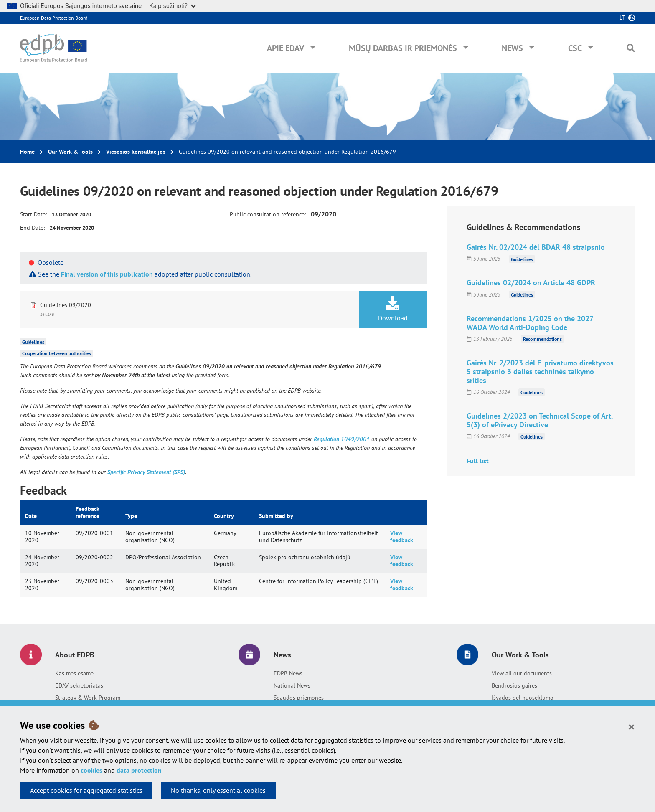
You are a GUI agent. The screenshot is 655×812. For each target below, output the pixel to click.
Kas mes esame (74, 673)
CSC (575, 48)
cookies (91, 770)
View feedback (402, 537)
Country (224, 516)
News (512, 48)
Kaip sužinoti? (173, 6)
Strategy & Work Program (88, 698)
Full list (478, 461)
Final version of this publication (107, 274)
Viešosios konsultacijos (136, 152)
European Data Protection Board (54, 18)
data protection (139, 770)
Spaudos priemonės (299, 698)
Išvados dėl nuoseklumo (523, 698)
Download (393, 309)
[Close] (631, 726)
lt (622, 18)
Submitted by (276, 516)
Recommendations (542, 339)
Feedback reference (88, 512)
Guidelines (33, 341)
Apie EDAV (286, 48)
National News (292, 685)
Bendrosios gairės (514, 685)
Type (131, 516)
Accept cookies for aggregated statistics (86, 790)
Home (27, 152)
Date (31, 516)
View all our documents (522, 673)
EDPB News (288, 673)
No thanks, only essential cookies (218, 790)
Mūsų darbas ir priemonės (403, 48)
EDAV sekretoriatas (79, 685)
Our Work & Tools (70, 152)
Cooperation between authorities (57, 353)
